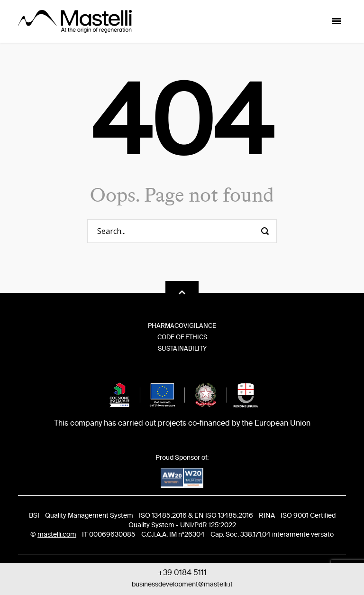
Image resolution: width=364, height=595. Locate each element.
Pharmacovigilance (182, 326)
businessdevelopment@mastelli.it (182, 585)
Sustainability (182, 349)
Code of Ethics (182, 338)
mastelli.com (57, 535)
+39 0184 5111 (182, 573)
